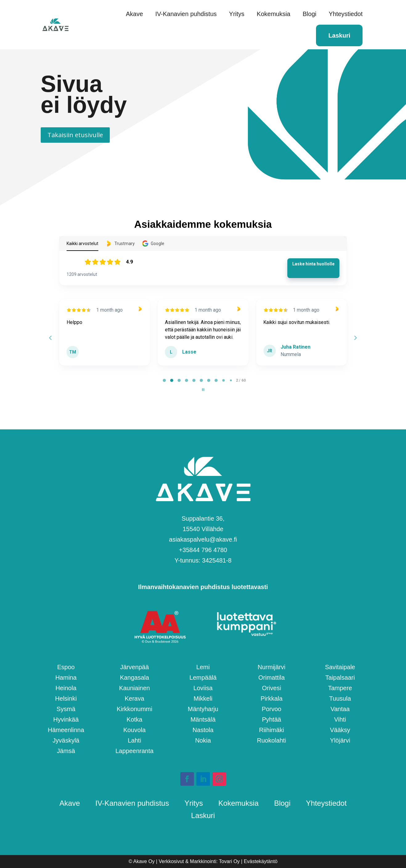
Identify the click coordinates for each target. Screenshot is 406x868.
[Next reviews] (355, 338)
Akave (134, 14)
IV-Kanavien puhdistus (186, 14)
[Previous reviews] (51, 338)
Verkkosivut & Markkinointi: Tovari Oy (199, 861)
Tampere (340, 688)
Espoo (66, 667)
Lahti (134, 740)
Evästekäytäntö (261, 861)
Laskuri (339, 35)
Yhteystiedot (346, 14)
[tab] (164, 380)
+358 (203, 550)
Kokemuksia (274, 14)
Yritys (237, 14)
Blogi (310, 14)
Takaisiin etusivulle (75, 135)
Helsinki (66, 698)
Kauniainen (134, 688)
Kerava (134, 698)
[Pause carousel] (203, 390)
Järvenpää (134, 667)
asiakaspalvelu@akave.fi (203, 539)
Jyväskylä (66, 740)
